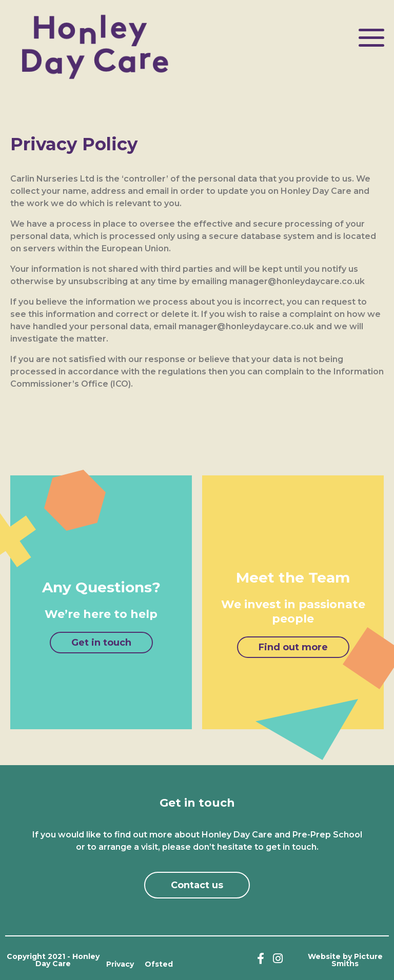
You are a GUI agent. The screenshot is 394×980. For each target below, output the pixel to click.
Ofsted (159, 964)
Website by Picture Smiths (345, 960)
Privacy (120, 964)
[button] (101, 643)
